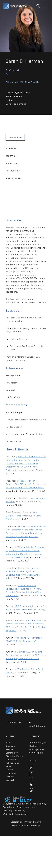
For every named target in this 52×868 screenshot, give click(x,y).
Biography (12, 149)
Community (12, 753)
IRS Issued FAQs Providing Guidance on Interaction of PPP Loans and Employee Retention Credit (26, 655)
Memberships (13, 171)
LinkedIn (11, 100)
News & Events (14, 178)
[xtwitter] (31, 785)
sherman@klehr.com (18, 93)
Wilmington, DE (37, 750)
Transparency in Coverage (26, 826)
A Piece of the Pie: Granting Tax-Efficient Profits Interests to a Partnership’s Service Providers (26, 484)
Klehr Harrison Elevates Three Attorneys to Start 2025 (23, 516)
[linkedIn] (31, 768)
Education (11, 156)
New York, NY (36, 753)
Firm (8, 743)
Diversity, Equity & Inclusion (14, 758)
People (9, 750)
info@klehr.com (37, 726)
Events (9, 770)
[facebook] (31, 773)
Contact (10, 780)
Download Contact (16, 104)
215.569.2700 (15, 723)
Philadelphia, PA (38, 743)
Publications (12, 763)
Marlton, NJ (35, 746)
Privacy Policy (32, 822)
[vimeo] (31, 790)
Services (10, 746)
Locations (11, 773)
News (8, 767)
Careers (10, 777)
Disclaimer (16, 822)
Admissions (12, 163)
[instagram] (31, 779)
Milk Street (21, 814)
